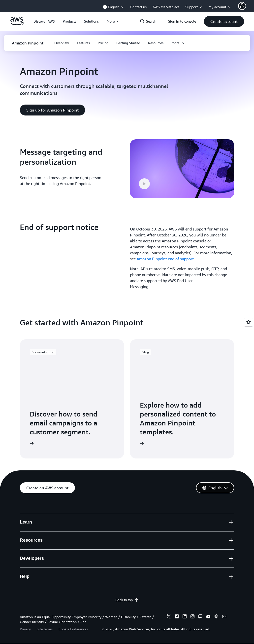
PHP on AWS (141, 566)
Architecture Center (92, 556)
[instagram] (192, 617)
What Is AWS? (32, 518)
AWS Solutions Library (95, 547)
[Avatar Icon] (242, 6)
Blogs (25, 581)
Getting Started (88, 518)
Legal (190, 585)
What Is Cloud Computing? (43, 528)
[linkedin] (185, 617)
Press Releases (33, 591)
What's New (30, 572)
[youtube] (208, 617)
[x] (169, 617)
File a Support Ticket (203, 528)
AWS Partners (87, 585)
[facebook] (177, 617)
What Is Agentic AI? (37, 537)
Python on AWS (144, 547)
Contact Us (195, 518)
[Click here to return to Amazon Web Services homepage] (17, 24)
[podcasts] (216, 617)
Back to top (127, 600)
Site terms (45, 629)
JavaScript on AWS (146, 575)
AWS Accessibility (200, 575)
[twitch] (200, 617)
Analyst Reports (89, 575)
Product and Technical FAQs (99, 566)
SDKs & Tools (142, 528)
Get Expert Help (199, 566)
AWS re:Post (196, 537)
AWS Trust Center (90, 537)
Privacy (25, 629)
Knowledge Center (201, 547)
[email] (224, 617)
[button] (44, 21)
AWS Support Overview (206, 556)
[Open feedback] (249, 322)
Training (82, 528)
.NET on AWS (141, 537)
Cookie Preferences (73, 629)
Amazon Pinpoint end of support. (166, 259)
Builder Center (143, 518)
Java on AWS (141, 556)
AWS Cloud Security (37, 562)
